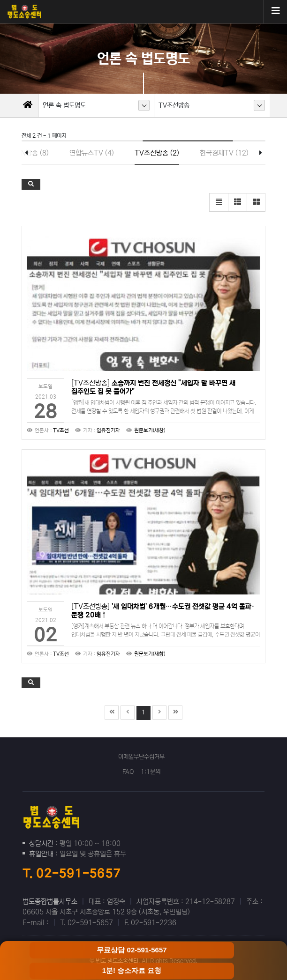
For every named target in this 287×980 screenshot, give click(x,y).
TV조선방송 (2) (157, 153)
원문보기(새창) (150, 431)
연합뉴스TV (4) (92, 153)
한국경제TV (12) (224, 153)
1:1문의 (151, 772)
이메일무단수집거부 (141, 757)
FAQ (128, 772)
